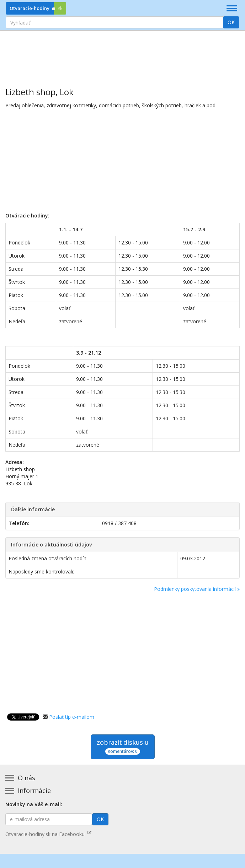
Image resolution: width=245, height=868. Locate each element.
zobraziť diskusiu (123, 746)
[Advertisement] (122, 54)
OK (231, 22)
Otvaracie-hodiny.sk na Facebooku (48, 834)
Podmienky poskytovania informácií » (197, 589)
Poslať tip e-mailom (72, 717)
